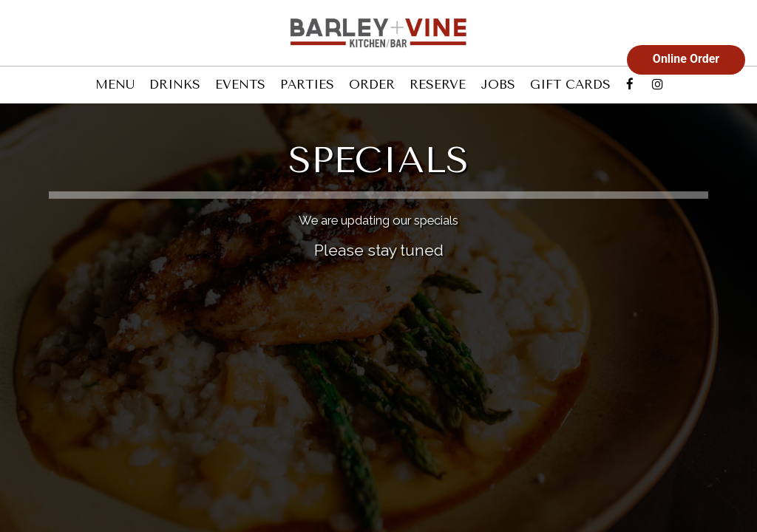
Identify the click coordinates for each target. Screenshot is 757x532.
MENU (115, 85)
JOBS (498, 85)
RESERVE (438, 85)
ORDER (372, 85)
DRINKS (175, 85)
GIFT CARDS (570, 85)
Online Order (686, 59)
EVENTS (240, 85)
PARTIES (307, 85)
